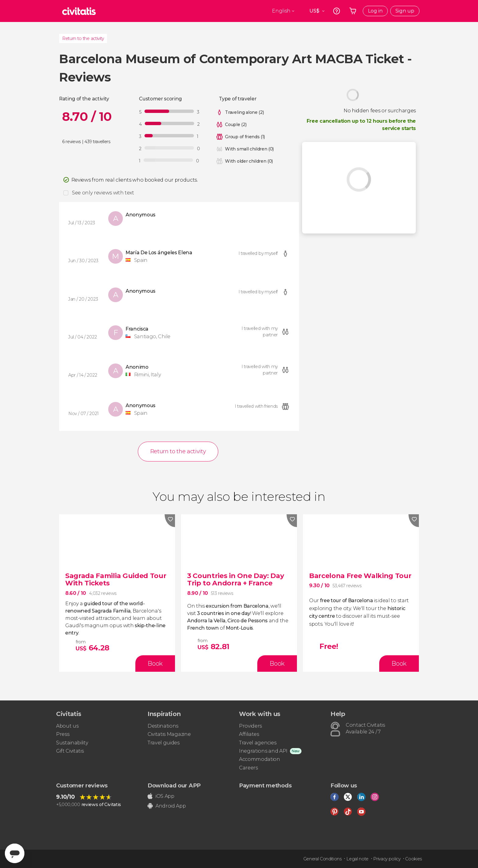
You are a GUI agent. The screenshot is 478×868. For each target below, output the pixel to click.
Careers (248, 768)
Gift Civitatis (70, 751)
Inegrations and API (263, 751)
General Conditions (323, 859)
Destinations (163, 726)
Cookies (414, 859)
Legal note (357, 859)
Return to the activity (83, 38)
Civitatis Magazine (169, 734)
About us (67, 726)
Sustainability (72, 743)
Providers (250, 726)
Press (63, 734)
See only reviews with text (103, 193)
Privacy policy (387, 859)
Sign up (405, 11)
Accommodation (260, 759)
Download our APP (174, 786)
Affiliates (249, 734)
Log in (375, 11)
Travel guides (164, 743)
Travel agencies (258, 743)
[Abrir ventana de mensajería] (15, 853)
